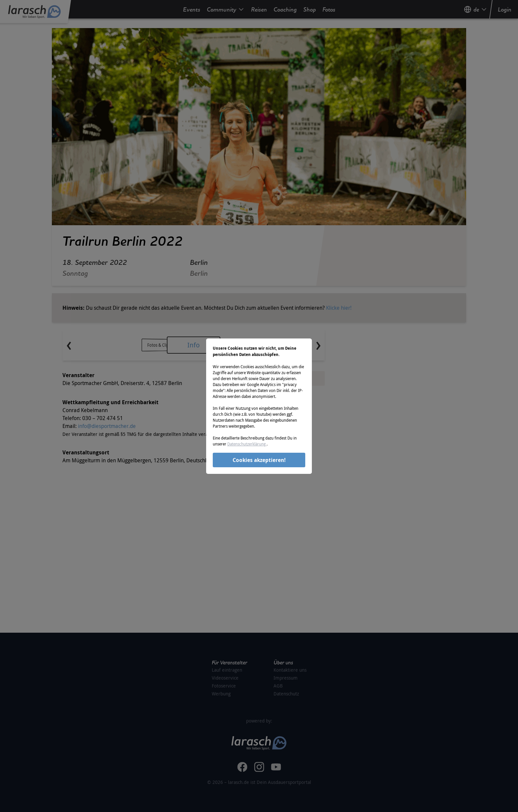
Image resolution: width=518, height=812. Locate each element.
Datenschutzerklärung (247, 444)
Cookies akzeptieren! (259, 460)
